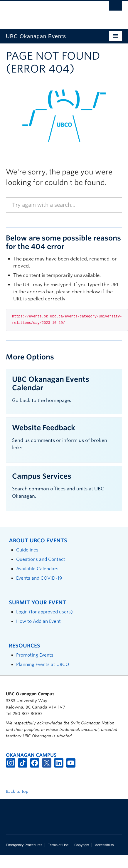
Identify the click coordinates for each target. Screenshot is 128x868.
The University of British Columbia (47, 12)
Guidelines (27, 550)
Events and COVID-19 (39, 578)
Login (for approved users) (44, 612)
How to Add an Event (38, 621)
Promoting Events (35, 655)
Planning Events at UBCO (43, 664)
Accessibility (104, 845)
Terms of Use (58, 845)
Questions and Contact (41, 559)
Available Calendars (37, 569)
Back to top (20, 791)
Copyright (82, 845)
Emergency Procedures (24, 845)
